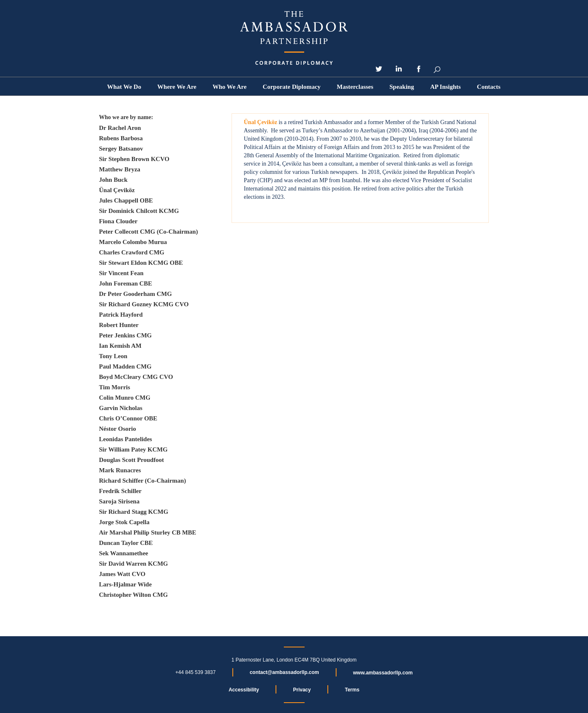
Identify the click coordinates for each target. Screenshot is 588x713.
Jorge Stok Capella (124, 522)
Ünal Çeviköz (117, 190)
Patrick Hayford (121, 315)
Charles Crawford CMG (132, 252)
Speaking (402, 87)
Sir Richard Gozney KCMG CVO (144, 304)
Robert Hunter (119, 325)
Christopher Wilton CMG (134, 595)
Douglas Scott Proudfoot (132, 460)
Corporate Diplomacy (292, 87)
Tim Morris (115, 387)
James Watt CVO (122, 574)
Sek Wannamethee (124, 553)
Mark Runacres (120, 470)
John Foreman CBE (126, 283)
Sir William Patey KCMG (133, 449)
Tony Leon (113, 356)
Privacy (302, 690)
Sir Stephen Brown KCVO (134, 159)
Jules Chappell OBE (126, 200)
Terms (352, 690)
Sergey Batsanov (121, 149)
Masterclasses (355, 87)
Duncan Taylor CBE (126, 543)
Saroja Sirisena (120, 501)
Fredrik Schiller (121, 491)
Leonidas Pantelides (126, 439)
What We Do (124, 87)
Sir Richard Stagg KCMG (134, 512)
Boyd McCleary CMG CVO (136, 377)
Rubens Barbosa (121, 138)
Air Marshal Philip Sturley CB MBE (148, 532)
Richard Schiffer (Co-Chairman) (143, 481)
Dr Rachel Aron (120, 128)
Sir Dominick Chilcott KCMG (139, 211)
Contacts (489, 87)
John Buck (113, 180)
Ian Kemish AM (121, 346)
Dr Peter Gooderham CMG (136, 294)
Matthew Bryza (120, 169)
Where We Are (177, 87)
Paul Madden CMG (126, 366)
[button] (229, 87)
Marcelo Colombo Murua (133, 242)
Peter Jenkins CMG (126, 335)
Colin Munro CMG (125, 398)
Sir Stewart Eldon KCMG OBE (141, 263)
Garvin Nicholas (121, 408)
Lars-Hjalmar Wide (126, 584)
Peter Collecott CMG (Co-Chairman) (149, 232)
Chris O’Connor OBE (128, 418)
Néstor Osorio (118, 429)
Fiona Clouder (118, 221)
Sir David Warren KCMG (134, 564)
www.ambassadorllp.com (383, 673)
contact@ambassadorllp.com (284, 672)
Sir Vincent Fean (121, 273)
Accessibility (244, 690)
